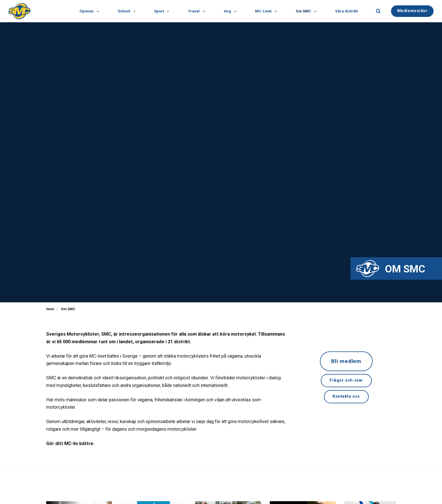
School (125, 11)
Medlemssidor (412, 11)
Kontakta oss (346, 396)
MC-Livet (264, 11)
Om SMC (305, 11)
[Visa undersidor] (94, 11)
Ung (228, 11)
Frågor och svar (346, 380)
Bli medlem (346, 361)
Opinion (87, 11)
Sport (160, 11)
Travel (195, 11)
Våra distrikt (346, 11)
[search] (378, 11)
